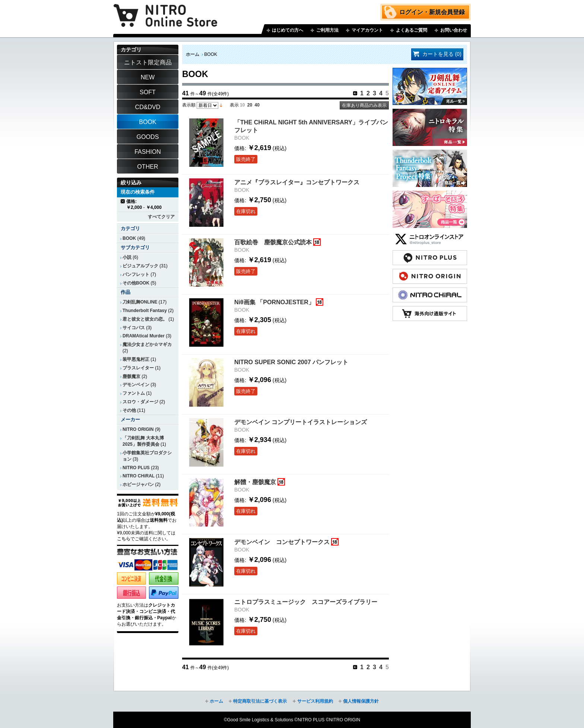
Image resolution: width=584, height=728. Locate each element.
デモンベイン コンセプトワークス (282, 542)
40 (257, 105)
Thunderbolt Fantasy (145, 311)
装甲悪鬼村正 (136, 359)
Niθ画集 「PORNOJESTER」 (274, 302)
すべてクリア (161, 217)
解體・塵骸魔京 (255, 482)
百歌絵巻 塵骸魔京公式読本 (273, 242)
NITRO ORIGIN (138, 429)
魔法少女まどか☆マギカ (147, 344)
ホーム (193, 54)
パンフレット (136, 274)
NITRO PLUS (136, 468)
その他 (129, 410)
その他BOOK (136, 283)
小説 (127, 257)
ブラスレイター (138, 368)
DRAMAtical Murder (144, 336)
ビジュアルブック (140, 266)
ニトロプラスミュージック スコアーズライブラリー (306, 602)
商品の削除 (123, 201)
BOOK (129, 238)
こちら (124, 539)
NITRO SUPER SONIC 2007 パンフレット (291, 362)
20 (250, 105)
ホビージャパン (138, 484)
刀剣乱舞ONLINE (140, 302)
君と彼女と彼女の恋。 (145, 319)
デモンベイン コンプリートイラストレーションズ (301, 422)
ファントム (134, 393)
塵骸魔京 (131, 376)
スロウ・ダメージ (140, 402)
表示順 (189, 105)
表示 (234, 105)
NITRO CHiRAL (139, 476)
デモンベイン (136, 385)
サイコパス (134, 328)
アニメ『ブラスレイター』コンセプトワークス (297, 182)
